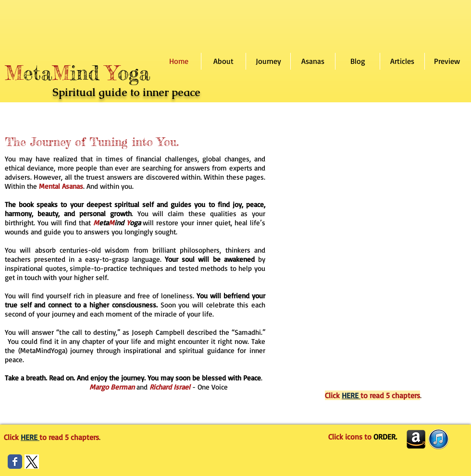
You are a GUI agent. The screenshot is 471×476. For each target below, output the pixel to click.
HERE (351, 395)
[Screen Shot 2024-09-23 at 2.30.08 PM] (32, 462)
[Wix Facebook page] (15, 462)
